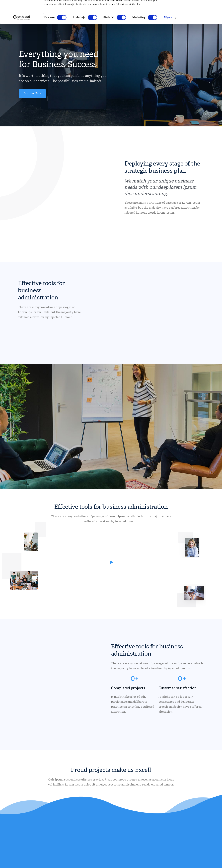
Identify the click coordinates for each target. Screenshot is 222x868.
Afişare (168, 38)
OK (194, 9)
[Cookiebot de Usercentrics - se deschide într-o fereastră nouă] (22, 38)
